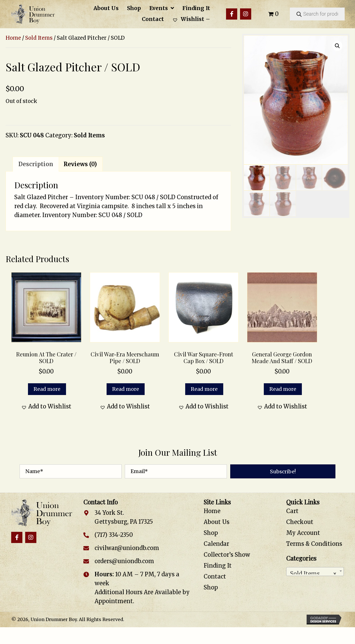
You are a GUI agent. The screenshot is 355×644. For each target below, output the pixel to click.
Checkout (300, 522)
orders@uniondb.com (124, 561)
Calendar (216, 544)
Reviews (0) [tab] (80, 164)
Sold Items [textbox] (313, 572)
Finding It (218, 566)
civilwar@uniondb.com (127, 548)
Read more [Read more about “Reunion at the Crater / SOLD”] (47, 389)
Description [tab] (36, 164)
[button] (232, 14)
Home (13, 38)
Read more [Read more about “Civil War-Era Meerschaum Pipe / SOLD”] (126, 389)
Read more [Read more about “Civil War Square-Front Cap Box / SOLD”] (204, 389)
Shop (211, 533)
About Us (217, 522)
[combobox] (315, 572)
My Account (303, 533)
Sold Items (39, 38)
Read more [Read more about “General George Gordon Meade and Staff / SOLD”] (283, 389)
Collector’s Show (227, 555)
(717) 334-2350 (114, 535)
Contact (215, 576)
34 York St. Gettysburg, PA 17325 (124, 517)
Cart (292, 511)
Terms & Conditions (314, 544)
